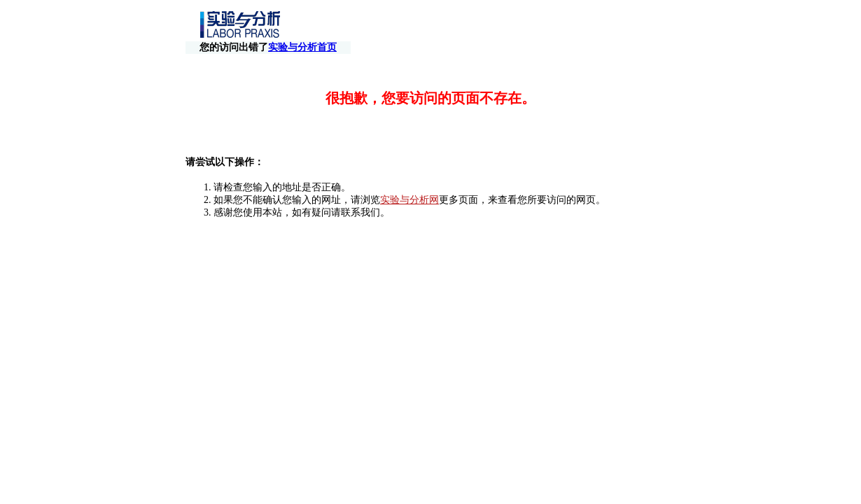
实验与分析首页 (627, 26)
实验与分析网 (409, 187)
